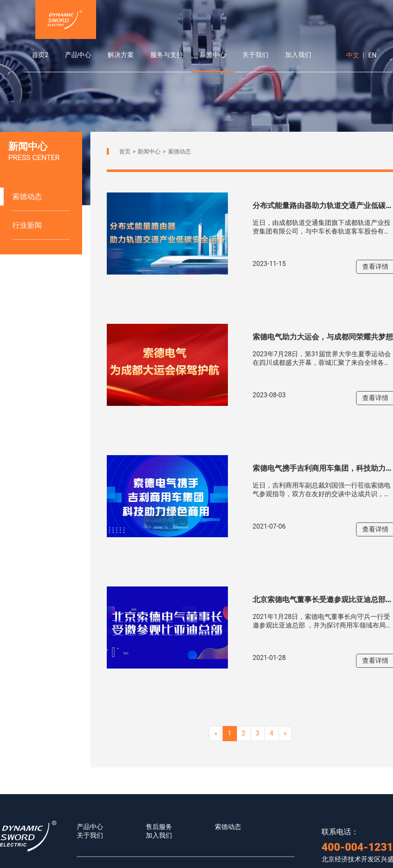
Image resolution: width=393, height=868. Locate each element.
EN (372, 55)
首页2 (40, 55)
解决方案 (121, 55)
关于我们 (255, 55)
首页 (125, 151)
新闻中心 (213, 55)
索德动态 (27, 196)
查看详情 (375, 267)
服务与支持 (167, 55)
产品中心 (78, 55)
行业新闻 (27, 225)
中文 (353, 55)
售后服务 (159, 827)
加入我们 (298, 55)
